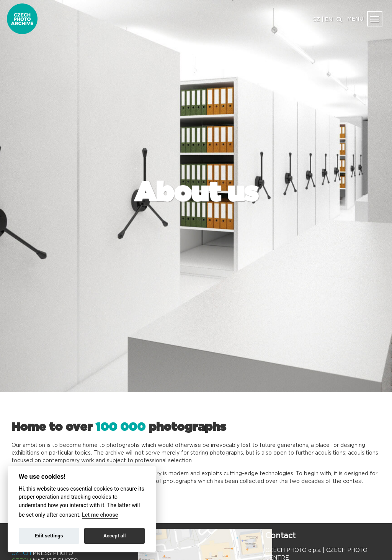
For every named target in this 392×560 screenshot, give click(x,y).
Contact (280, 536)
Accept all (114, 536)
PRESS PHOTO (42, 553)
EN (329, 20)
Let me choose (100, 515)
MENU (355, 19)
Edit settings (49, 536)
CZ (316, 20)
